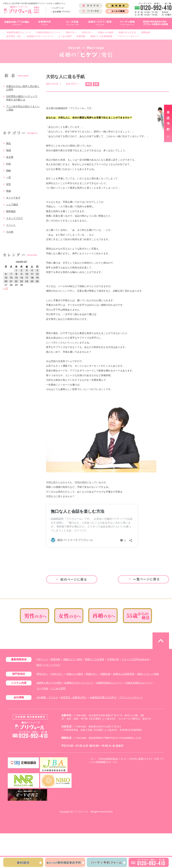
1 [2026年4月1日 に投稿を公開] (16, 270)
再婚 (8, 191)
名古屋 (10, 157)
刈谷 (8, 164)
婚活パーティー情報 (148, 674)
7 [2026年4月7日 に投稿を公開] (11, 274)
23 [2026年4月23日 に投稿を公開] (22, 281)
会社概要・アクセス (47, 697)
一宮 (8, 177)
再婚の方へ (92, 674)
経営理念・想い (14, 36)
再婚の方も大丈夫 (127, 32)
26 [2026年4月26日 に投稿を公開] (37, 281)
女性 (8, 184)
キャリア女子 (13, 198)
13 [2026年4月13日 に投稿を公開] (6, 278)
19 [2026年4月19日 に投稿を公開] (37, 278)
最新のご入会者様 (95, 659)
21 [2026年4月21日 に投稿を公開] (11, 281)
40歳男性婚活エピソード (19, 32)
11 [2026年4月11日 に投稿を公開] (32, 274)
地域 (8, 150)
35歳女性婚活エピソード (48, 32)
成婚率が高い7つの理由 (49, 683)
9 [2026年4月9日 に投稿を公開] (21, 274)
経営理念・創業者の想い (74, 697)
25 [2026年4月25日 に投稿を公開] (32, 281)
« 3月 (6, 288)
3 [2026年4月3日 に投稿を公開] (27, 270)
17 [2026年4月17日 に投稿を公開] (27, 278)
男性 (8, 143)
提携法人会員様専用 (124, 674)
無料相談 (11, 211)
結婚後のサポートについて (40, 36)
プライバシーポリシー (128, 36)
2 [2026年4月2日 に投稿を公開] (21, 270)
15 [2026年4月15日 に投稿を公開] (16, 278)
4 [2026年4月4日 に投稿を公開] (32, 270)
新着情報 (81, 36)
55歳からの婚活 (106, 32)
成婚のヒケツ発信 (73, 659)
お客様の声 (113, 659)
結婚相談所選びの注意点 (103, 697)
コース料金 (42, 688)
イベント (11, 225)
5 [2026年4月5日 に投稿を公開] (37, 270)
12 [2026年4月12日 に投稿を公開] (37, 274)
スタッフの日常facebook (135, 659)
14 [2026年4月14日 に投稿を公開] (11, 278)
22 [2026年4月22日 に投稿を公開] (16, 281)
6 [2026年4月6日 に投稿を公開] (6, 274)
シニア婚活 (12, 204)
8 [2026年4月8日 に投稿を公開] (16, 274)
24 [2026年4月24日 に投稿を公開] (27, 281)
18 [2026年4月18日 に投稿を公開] (32, 278)
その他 (10, 232)
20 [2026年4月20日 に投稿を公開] (6, 281)
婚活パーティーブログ (48, 665)
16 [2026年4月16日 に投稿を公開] (22, 278)
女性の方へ (87, 32)
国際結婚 (146, 32)
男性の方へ (71, 32)
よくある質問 (65, 36)
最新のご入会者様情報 (101, 36)
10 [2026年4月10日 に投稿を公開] (27, 274)
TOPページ (42, 659)
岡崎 (8, 171)
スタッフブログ (14, 218)
